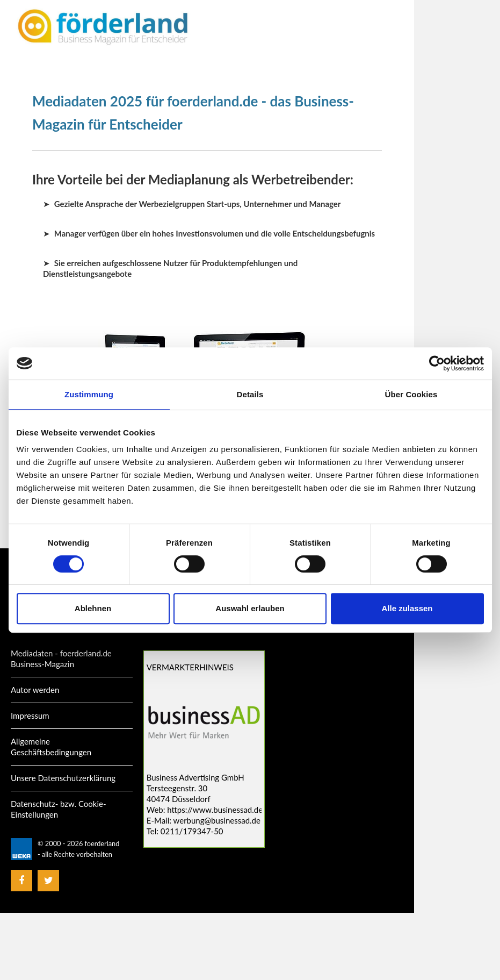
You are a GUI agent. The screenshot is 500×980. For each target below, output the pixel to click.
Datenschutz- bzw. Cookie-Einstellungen (59, 809)
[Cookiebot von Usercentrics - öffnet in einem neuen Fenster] (437, 363)
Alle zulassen (407, 608)
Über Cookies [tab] (411, 394)
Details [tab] (250, 394)
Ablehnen (93, 608)
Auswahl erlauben (250, 608)
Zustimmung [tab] (89, 394)
